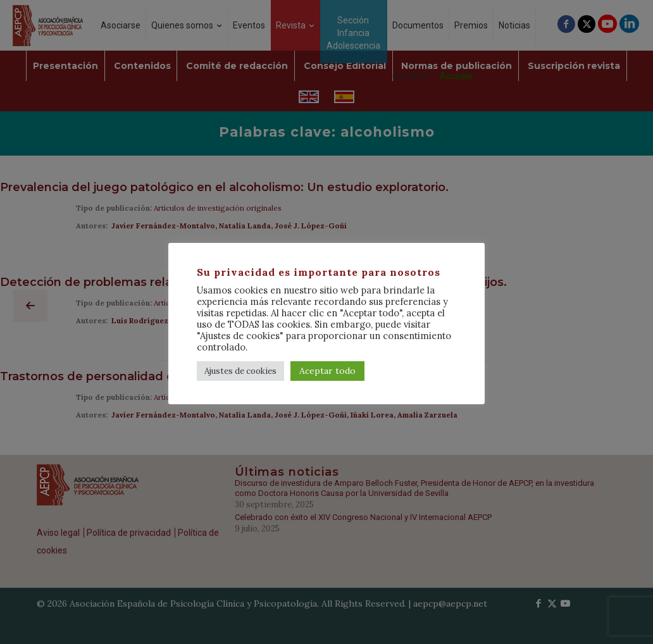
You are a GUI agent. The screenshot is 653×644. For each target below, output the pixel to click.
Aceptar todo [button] (327, 371)
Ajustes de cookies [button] (240, 371)
